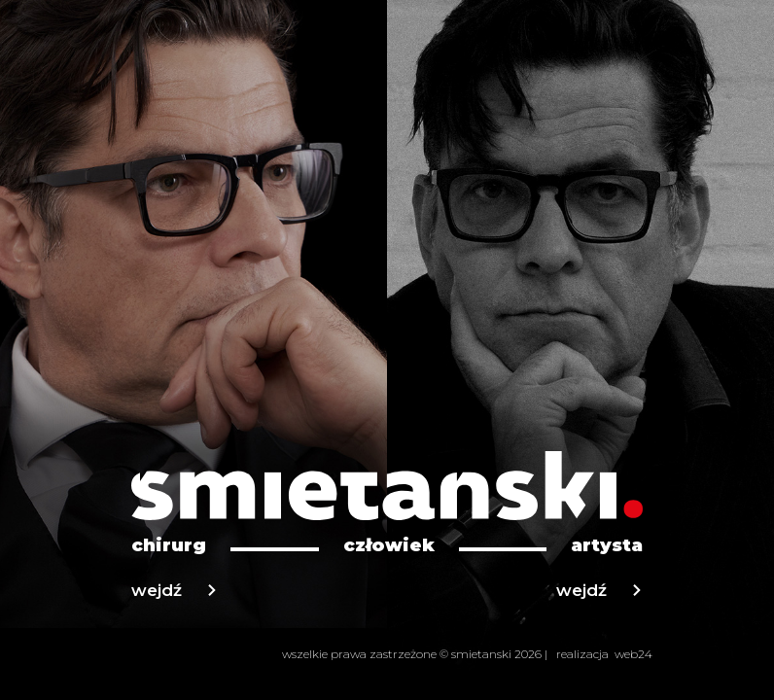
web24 (633, 654)
